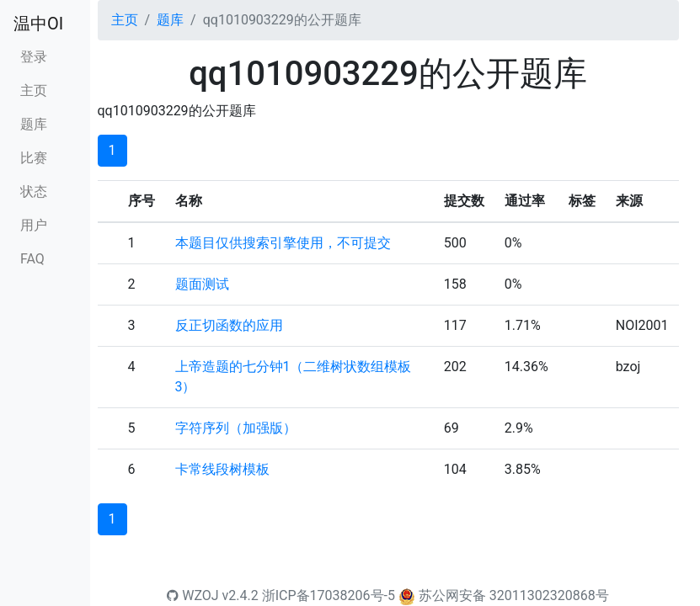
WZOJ (192, 595)
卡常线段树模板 (222, 469)
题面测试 (202, 284)
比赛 (34, 158)
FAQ (32, 259)
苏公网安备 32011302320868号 (514, 595)
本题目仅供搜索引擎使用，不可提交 (283, 243)
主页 (34, 90)
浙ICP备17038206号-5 (329, 595)
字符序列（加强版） (236, 428)
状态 (34, 191)
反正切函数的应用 (229, 325)
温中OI (38, 24)
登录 (34, 57)
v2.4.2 (240, 595)
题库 (34, 124)
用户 (34, 225)
